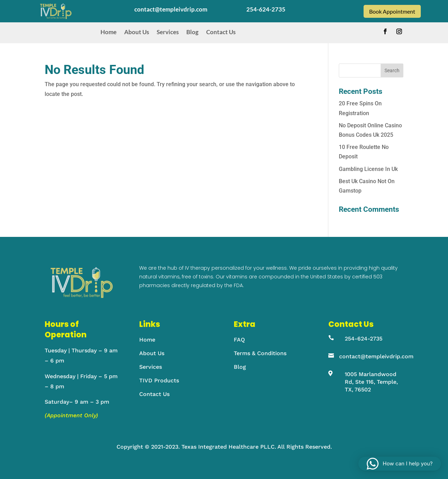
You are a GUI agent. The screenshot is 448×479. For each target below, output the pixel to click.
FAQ (239, 340)
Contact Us (221, 32)
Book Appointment (392, 11)
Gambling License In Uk (368, 169)
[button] (400, 464)
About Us (137, 32)
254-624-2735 (364, 339)
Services (168, 32)
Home (109, 32)
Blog (192, 32)
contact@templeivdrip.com (376, 356)
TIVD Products (159, 380)
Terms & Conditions (260, 353)
